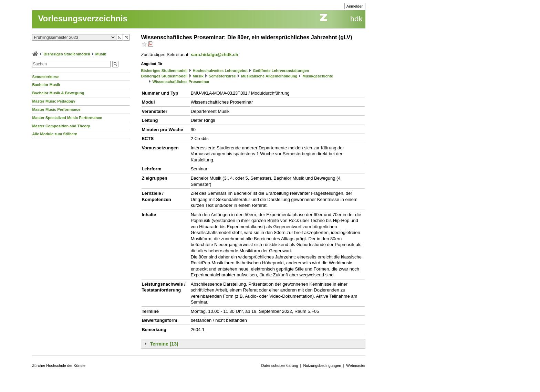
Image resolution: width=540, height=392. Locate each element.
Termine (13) (164, 344)
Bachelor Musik (46, 85)
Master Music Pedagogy (54, 101)
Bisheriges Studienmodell (67, 54)
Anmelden (355, 6)
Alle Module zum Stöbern (55, 134)
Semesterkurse (46, 77)
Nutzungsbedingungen (322, 365)
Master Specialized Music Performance (67, 118)
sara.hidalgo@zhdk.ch (215, 55)
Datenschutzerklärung (280, 365)
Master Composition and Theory (61, 126)
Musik (101, 54)
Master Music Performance (56, 109)
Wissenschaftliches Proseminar (181, 82)
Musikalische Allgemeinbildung (269, 76)
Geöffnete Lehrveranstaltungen (281, 71)
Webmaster (356, 365)
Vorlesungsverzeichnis (83, 18)
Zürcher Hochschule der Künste (59, 365)
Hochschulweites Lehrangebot (220, 71)
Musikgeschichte (318, 76)
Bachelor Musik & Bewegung (58, 93)
